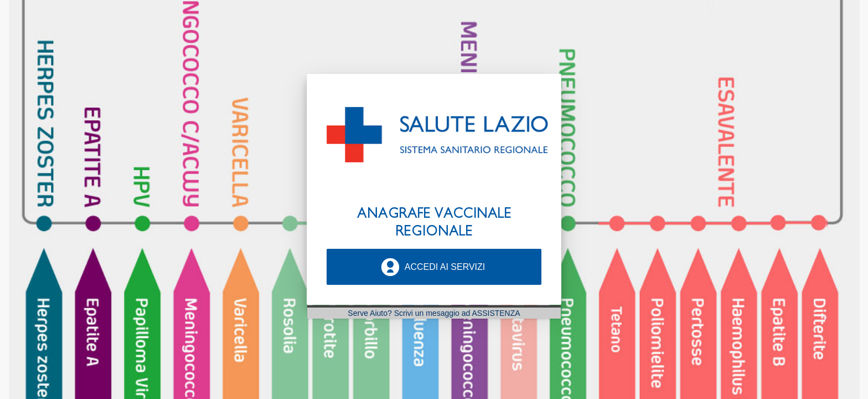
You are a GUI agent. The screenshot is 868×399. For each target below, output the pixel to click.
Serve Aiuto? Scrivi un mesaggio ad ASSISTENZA (434, 313)
